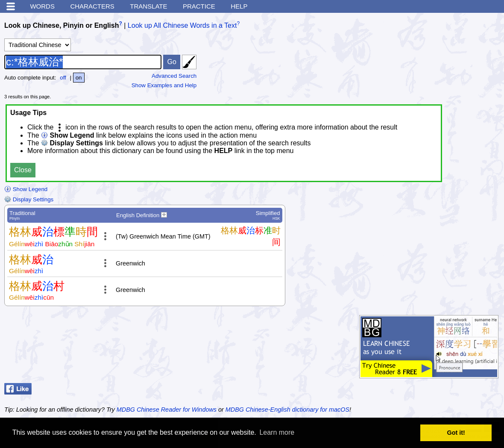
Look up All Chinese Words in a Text (182, 25)
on (79, 78)
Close (23, 170)
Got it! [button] (456, 433)
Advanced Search (174, 76)
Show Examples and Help (164, 85)
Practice (199, 6)
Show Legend (26, 189)
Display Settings (29, 199)
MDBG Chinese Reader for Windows (167, 410)
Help (239, 6)
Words (42, 6)
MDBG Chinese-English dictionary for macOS (287, 410)
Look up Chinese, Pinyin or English (62, 25)
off (63, 78)
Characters (92, 6)
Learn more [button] (277, 432)
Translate (148, 6)
